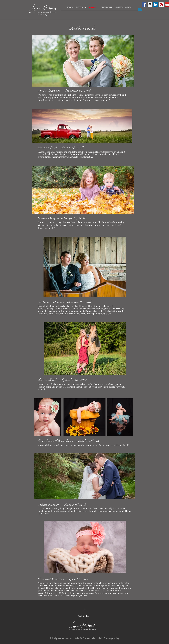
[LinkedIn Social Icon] (156, 5)
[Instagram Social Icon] (150, 5)
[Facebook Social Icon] (144, 5)
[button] (106, 7)
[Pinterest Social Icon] (161, 5)
